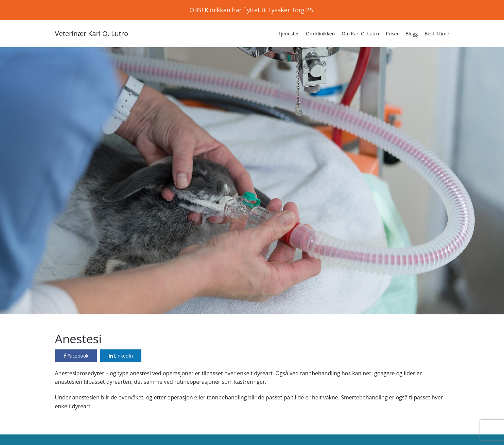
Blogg (412, 34)
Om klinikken (320, 34)
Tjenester (289, 34)
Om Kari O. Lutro (360, 34)
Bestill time (437, 34)
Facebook (76, 356)
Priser (392, 34)
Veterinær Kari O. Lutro (92, 34)
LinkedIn (121, 356)
